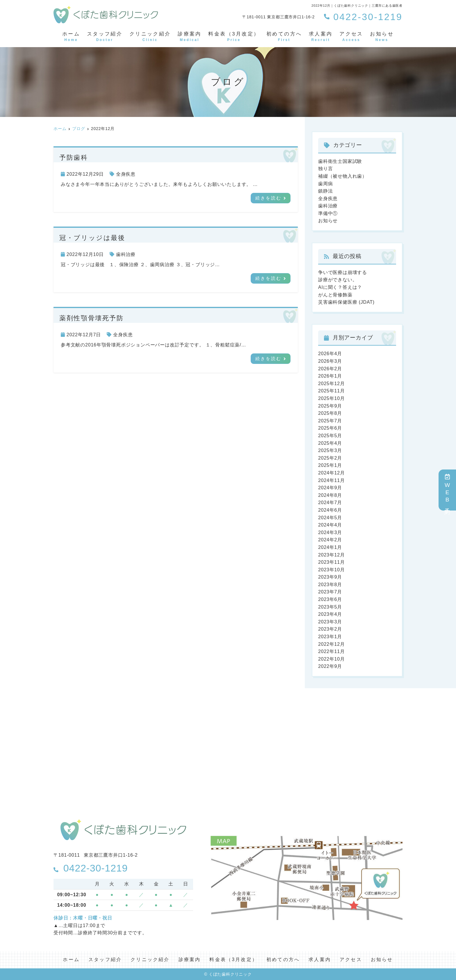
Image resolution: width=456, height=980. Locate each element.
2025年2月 (330, 458)
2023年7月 (330, 592)
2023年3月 (330, 622)
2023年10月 (332, 570)
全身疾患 (126, 174)
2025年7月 (330, 421)
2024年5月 (330, 518)
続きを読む (268, 198)
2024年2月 (330, 540)
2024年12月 (332, 473)
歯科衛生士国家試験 (340, 161)
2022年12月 (332, 644)
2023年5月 (330, 607)
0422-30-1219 (91, 868)
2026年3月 (330, 361)
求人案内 (321, 37)
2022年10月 (332, 659)
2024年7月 (330, 503)
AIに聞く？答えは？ (340, 287)
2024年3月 (330, 532)
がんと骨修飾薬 (335, 295)
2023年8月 (330, 585)
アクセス (351, 37)
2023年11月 (332, 562)
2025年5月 (330, 436)
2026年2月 (330, 369)
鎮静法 (325, 191)
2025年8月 (330, 413)
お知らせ (382, 37)
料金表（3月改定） (234, 37)
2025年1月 (330, 465)
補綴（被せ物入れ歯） (343, 176)
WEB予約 (447, 490)
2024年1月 (330, 547)
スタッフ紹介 (105, 37)
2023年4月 (330, 614)
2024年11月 (332, 480)
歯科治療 (126, 254)
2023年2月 (330, 629)
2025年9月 (330, 406)
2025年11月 (332, 391)
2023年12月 (332, 555)
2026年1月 (330, 376)
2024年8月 (330, 495)
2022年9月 (330, 666)
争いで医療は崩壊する (343, 272)
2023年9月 (330, 577)
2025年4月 (330, 443)
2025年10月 (332, 398)
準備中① (328, 213)
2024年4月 (330, 525)
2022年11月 (332, 651)
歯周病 (325, 184)
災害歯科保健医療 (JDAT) (346, 302)
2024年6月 (330, 510)
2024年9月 (330, 488)
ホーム (71, 37)
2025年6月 (330, 428)
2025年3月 (330, 450)
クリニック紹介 (150, 37)
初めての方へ (284, 37)
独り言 (325, 169)
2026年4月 (330, 354)
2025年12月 (332, 384)
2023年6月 (330, 599)
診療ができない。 (338, 280)
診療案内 (190, 37)
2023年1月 (330, 637)
